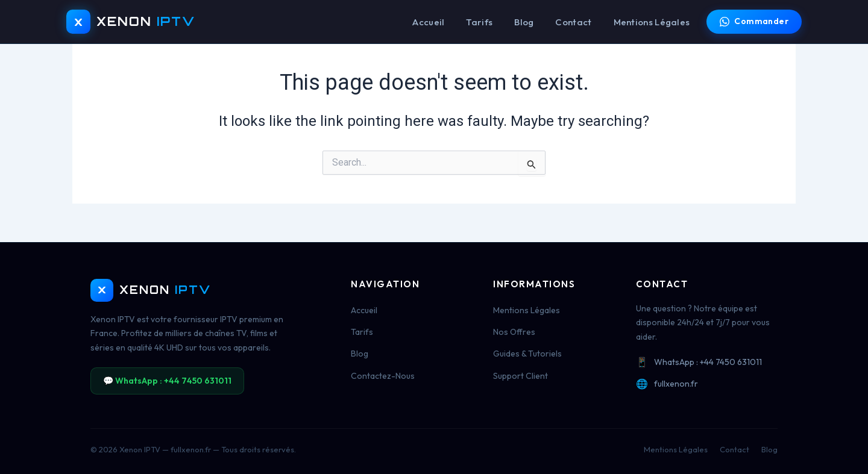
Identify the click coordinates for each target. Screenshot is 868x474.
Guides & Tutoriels (527, 354)
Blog (524, 22)
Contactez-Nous (383, 376)
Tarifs (479, 22)
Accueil (428, 22)
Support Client (520, 376)
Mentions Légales (652, 22)
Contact (573, 22)
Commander (754, 21)
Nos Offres (514, 332)
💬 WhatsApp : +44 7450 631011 (167, 381)
